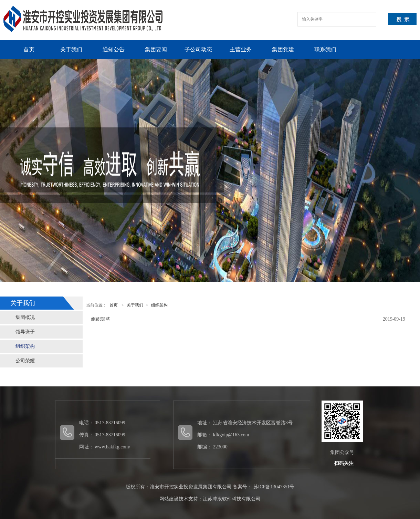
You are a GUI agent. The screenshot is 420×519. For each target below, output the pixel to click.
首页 (29, 49)
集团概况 (25, 317)
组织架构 (25, 346)
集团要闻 (156, 49)
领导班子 (25, 332)
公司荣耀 (25, 361)
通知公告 (114, 49)
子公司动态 (198, 49)
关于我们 (71, 49)
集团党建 (283, 49)
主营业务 (241, 49)
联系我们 (325, 49)
